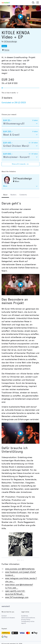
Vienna (7, 50)
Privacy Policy (26, 620)
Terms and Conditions (28, 618)
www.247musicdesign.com (17, 597)
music (4, 46)
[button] (33, 3)
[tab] (5, 195)
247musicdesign (10, 41)
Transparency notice (28, 621)
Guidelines (25, 616)
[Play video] (20, 17)
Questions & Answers (8, 618)
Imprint (24, 623)
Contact (4, 616)
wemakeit (6, 606)
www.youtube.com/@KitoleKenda (20, 569)
